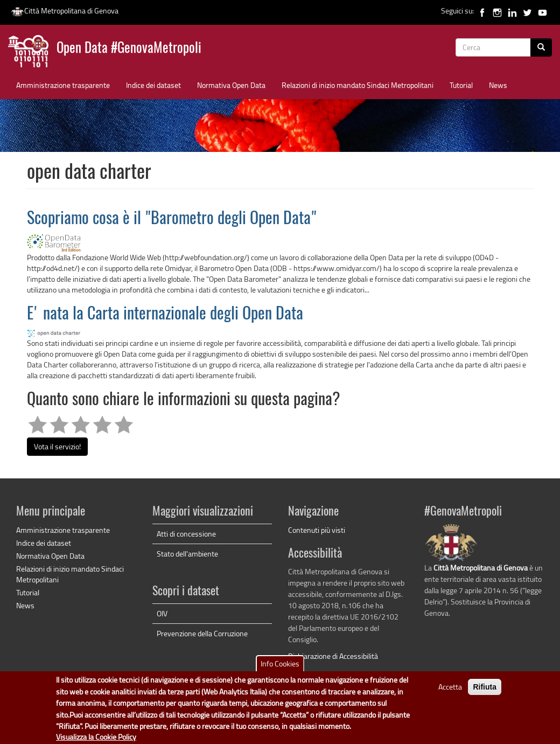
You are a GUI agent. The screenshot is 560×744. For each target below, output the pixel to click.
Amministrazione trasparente (63, 85)
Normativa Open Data (231, 85)
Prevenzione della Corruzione (202, 633)
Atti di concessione (186, 534)
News (498, 85)
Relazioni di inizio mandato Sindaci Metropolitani (358, 85)
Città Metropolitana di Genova (65, 11)
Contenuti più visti (317, 530)
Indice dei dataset (153, 85)
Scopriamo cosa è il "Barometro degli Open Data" (172, 219)
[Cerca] (541, 47)
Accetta (450, 691)
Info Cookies (280, 668)
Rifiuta (485, 691)
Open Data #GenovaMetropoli (129, 49)
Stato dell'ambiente (187, 554)
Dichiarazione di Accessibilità (333, 656)
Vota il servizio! (57, 446)
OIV (162, 613)
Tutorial (461, 85)
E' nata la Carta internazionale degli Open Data (165, 315)
